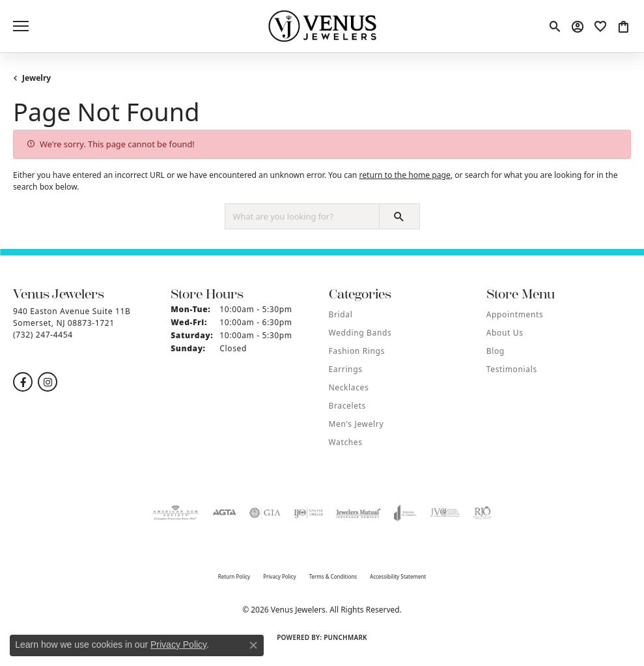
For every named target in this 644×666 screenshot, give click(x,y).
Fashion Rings (357, 351)
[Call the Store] (43, 335)
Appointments (515, 314)
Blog (496, 351)
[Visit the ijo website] (308, 513)
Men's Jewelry (357, 424)
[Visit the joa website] (405, 513)
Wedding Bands (360, 333)
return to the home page (404, 175)
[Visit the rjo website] (483, 513)
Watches (346, 442)
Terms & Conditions (333, 576)
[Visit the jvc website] (445, 513)
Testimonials (512, 369)
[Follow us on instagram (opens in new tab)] (48, 382)
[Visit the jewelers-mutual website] (358, 513)
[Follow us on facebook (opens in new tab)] (23, 382)
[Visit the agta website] (224, 513)
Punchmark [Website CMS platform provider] (345, 637)
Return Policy (234, 576)
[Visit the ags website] (176, 513)
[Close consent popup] (253, 645)
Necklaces (349, 387)
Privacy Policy (280, 576)
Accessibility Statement (398, 576)
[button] (554, 26)
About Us (505, 333)
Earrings (346, 369)
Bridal (341, 314)
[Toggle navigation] (21, 26)
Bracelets (347, 406)
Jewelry (36, 78)
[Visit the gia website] (265, 513)
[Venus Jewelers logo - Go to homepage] (322, 26)
